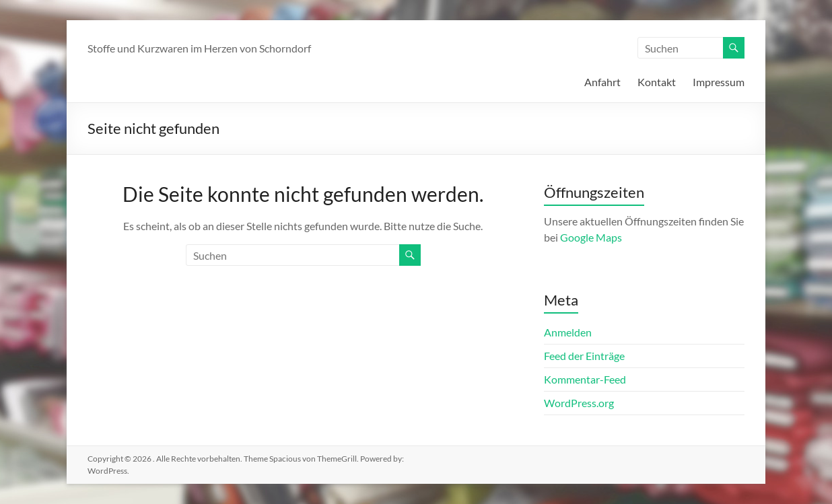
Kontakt (657, 82)
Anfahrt (602, 82)
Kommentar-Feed (585, 379)
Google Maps (591, 237)
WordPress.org (579, 403)
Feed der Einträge (584, 356)
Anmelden (568, 332)
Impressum (719, 82)
